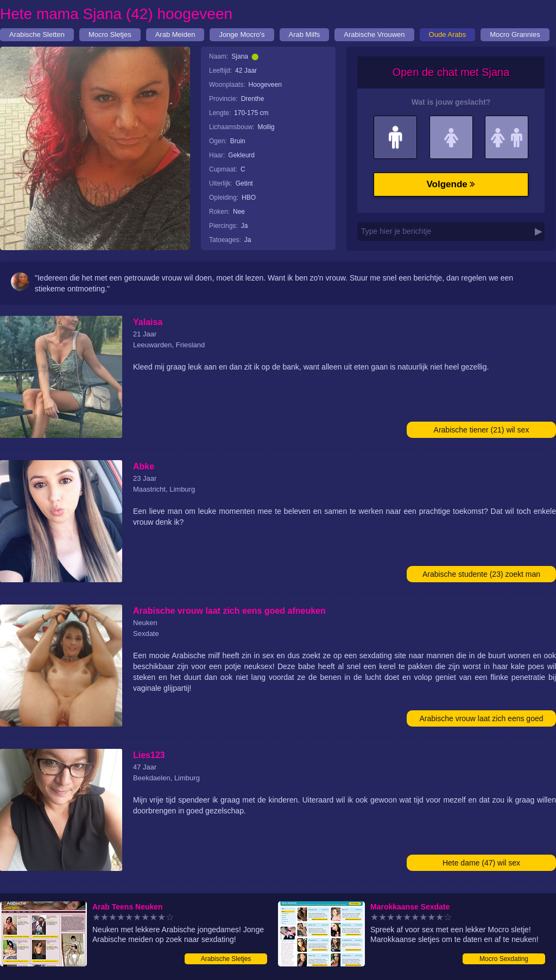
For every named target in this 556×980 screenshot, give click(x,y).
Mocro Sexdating (504, 959)
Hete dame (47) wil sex (481, 863)
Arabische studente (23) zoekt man (481, 574)
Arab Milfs (305, 34)
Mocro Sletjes (110, 34)
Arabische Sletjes (226, 959)
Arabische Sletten (37, 34)
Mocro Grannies (515, 34)
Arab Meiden (175, 34)
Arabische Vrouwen (374, 34)
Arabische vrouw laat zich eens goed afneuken (481, 720)
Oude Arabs (448, 34)
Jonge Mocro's (242, 34)
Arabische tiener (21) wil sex (482, 430)
